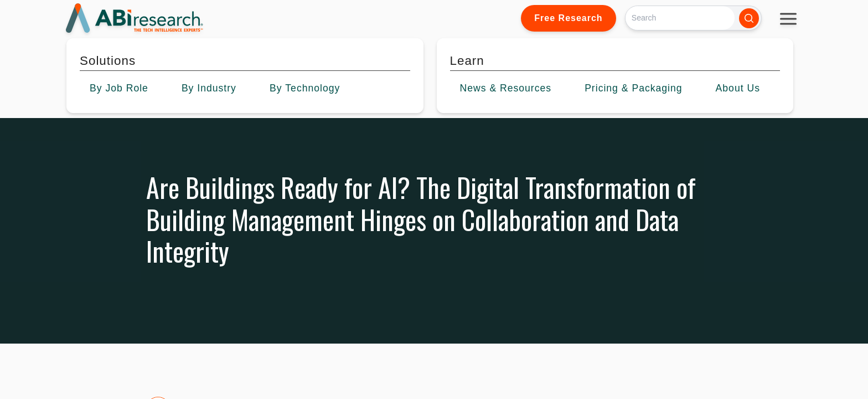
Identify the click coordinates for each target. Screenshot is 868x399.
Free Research (568, 18)
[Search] (680, 18)
